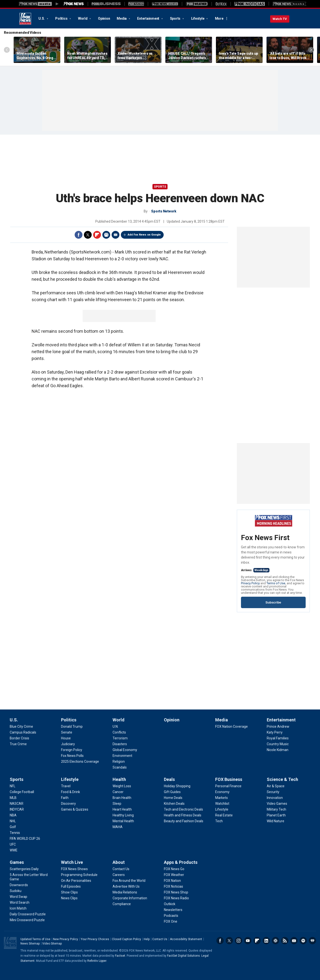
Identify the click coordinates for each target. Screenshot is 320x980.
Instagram (239, 941)
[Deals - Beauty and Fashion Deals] (184, 821)
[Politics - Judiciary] (68, 744)
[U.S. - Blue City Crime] (21, 726)
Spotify (303, 941)
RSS (285, 941)
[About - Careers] (119, 875)
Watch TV (280, 19)
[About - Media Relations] (125, 892)
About (119, 862)
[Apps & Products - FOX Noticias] (173, 886)
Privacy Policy (250, 583)
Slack (276, 941)
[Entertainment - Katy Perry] (275, 732)
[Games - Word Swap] (18, 897)
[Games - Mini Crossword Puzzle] (27, 920)
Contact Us (160, 939)
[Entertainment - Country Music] (278, 744)
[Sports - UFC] (13, 844)
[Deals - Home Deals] (173, 798)
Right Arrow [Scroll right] (311, 50)
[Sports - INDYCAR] (17, 809)
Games (17, 862)
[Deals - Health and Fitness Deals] (183, 815)
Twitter (88, 235)
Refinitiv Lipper (97, 961)
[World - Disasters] (120, 744)
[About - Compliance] (122, 904)
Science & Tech (282, 779)
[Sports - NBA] (13, 815)
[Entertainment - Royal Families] (278, 738)
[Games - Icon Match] (18, 908)
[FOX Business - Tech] (219, 821)
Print (106, 235)
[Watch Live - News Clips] (69, 898)
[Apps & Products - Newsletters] (173, 910)
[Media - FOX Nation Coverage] (231, 726)
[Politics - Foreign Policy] (72, 750)
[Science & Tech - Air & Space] (276, 786)
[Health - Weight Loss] (122, 786)
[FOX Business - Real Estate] (224, 815)
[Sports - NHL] (13, 821)
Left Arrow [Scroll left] (7, 50)
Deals (169, 779)
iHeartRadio (312, 941)
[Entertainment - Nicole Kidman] (278, 750)
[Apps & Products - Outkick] (170, 904)
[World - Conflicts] (119, 732)
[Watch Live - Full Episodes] (71, 886)
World (83, 18)
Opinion (104, 18)
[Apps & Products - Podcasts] (171, 916)
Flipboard (97, 235)
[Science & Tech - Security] (273, 792)
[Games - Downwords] (19, 885)
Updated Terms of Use (35, 939)
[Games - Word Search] (20, 902)
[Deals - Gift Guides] (172, 792)
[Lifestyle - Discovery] (68, 804)
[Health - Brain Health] (122, 798)
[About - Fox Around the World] (129, 881)
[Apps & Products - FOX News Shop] (176, 892)
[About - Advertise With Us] (126, 886)
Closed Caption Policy (126, 939)
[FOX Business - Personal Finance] (228, 786)
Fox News (25, 19)
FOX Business (229, 779)
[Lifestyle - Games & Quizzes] (75, 809)
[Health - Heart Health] (122, 809)
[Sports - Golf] (13, 827)
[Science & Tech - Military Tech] (276, 809)
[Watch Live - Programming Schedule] (79, 875)
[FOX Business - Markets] (222, 798)
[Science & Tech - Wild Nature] (276, 821)
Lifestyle (198, 18)
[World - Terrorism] (120, 738)
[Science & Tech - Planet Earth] (276, 815)
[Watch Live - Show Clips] (69, 892)
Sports (176, 18)
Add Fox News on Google (144, 235)
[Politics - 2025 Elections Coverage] (80, 761)
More (219, 18)
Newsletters (294, 941)
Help (147, 939)
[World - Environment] (122, 756)
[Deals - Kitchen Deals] (174, 804)
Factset (120, 956)
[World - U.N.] (116, 726)
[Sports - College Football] (22, 792)
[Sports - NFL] (13, 786)
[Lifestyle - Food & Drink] (71, 792)
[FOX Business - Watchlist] (222, 804)
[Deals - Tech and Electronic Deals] (183, 809)
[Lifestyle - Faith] (65, 798)
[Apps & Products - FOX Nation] (172, 881)
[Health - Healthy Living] (123, 815)
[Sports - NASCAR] (17, 804)
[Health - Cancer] (118, 792)
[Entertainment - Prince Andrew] (278, 726)
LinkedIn (266, 941)
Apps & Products (181, 862)
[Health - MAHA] (118, 827)
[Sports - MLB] (13, 798)
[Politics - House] (66, 738)
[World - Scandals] (120, 767)
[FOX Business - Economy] (222, 792)
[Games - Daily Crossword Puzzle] (28, 914)
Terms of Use (276, 583)
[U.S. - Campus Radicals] (23, 732)
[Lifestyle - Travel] (66, 786)
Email (116, 235)
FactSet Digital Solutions (183, 956)
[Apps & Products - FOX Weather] (174, 875)
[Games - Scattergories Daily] (24, 869)
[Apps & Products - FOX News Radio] (176, 898)
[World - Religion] (119, 761)
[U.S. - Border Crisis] (19, 738)
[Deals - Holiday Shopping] (177, 786)
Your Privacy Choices (95, 939)
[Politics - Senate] (67, 732)
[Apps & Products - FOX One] (171, 921)
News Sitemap (30, 944)
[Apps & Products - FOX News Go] (174, 869)
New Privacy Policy (66, 939)
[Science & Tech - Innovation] (275, 798)
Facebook (79, 235)
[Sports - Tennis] (15, 833)
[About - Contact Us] (121, 869)
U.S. (42, 18)
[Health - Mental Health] (123, 821)
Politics (62, 18)
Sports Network (164, 211)
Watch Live (72, 862)
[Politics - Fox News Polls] (72, 756)
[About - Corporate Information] (130, 898)
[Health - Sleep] (117, 804)
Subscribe (273, 602)
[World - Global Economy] (125, 750)
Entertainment (149, 18)
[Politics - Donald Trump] (72, 726)
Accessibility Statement (186, 939)
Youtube (248, 941)
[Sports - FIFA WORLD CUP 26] (25, 839)
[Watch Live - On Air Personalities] (76, 881)
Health (119, 779)
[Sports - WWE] (14, 850)
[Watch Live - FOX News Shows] (74, 869)
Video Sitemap (52, 944)
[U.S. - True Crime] (18, 744)
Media (122, 18)
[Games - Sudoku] (16, 891)
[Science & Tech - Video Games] (277, 804)
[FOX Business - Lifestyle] (222, 809)
